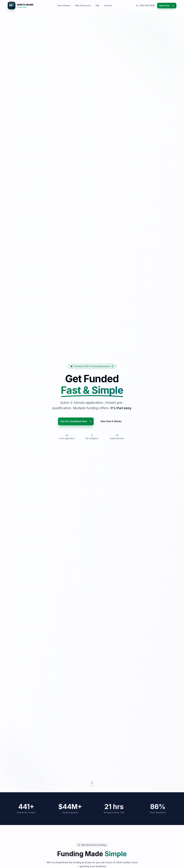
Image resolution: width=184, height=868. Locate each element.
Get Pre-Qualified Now (76, 421)
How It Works (64, 5)
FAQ (97, 5)
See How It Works (111, 421)
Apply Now (167, 5)
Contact (108, 5)
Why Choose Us (83, 5)
